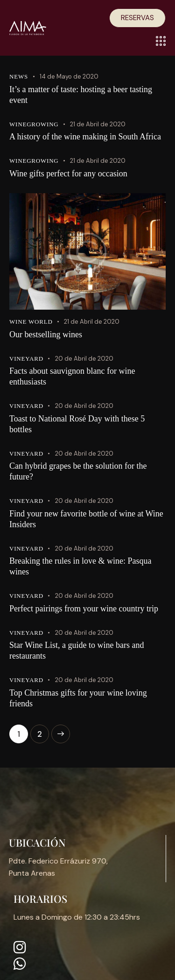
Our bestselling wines (46, 334)
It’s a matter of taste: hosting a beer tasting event (81, 95)
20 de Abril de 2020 (84, 359)
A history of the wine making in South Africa (85, 137)
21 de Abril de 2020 (98, 124)
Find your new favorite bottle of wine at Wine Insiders (86, 519)
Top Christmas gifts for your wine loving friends (78, 698)
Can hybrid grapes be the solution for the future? (78, 471)
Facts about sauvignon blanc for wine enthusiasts (72, 376)
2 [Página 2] (43, 732)
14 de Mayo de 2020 (69, 76)
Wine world (31, 322)
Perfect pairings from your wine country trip (84, 609)
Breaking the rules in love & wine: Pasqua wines (80, 566)
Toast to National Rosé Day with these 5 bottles (77, 424)
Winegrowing (34, 124)
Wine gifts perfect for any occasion (68, 174)
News (19, 76)
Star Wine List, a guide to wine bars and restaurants (77, 650)
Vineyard (26, 359)
